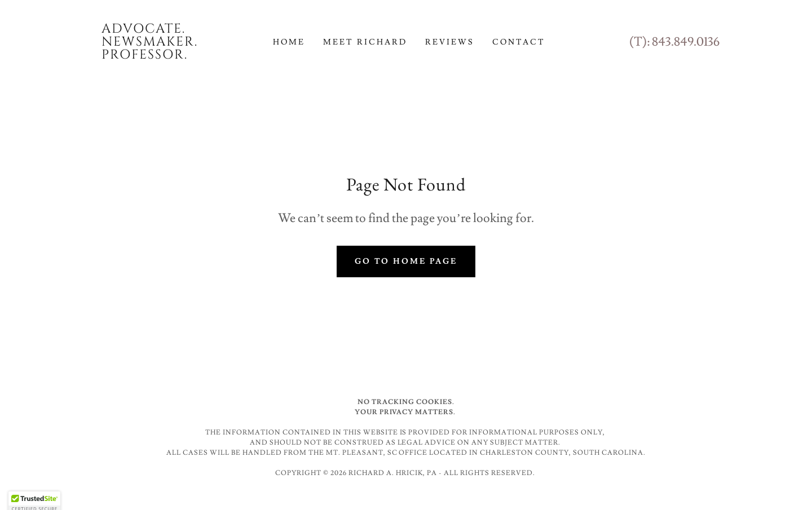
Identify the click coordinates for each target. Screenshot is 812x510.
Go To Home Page (406, 261)
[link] (171, 56)
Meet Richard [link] (365, 42)
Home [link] (289, 42)
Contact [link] (519, 42)
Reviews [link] (450, 42)
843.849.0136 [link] (686, 42)
